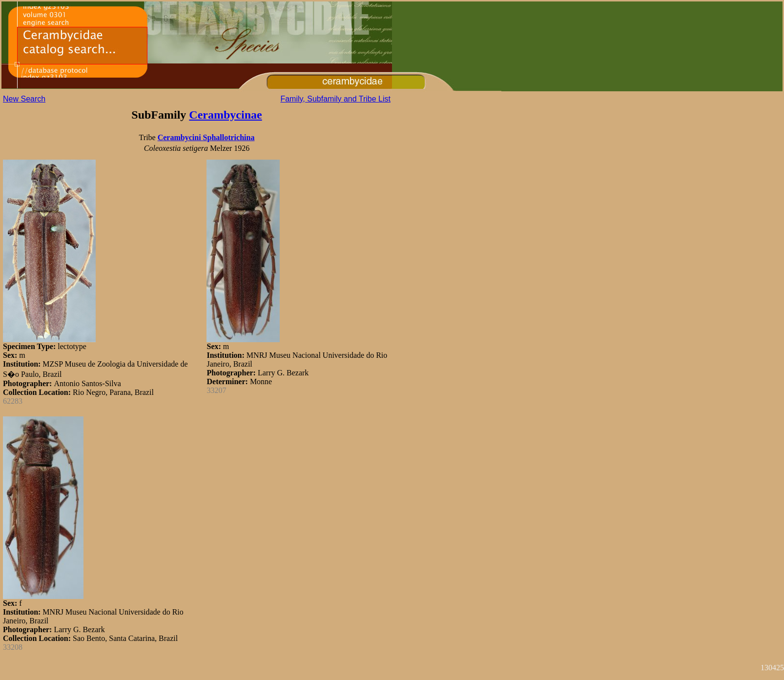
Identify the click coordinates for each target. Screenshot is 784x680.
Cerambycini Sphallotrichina (206, 137)
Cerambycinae (225, 115)
